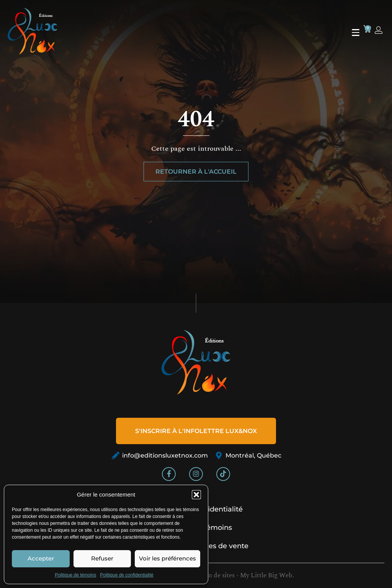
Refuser (102, 558)
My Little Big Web (266, 575)
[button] (196, 495)
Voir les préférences (167, 558)
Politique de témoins (75, 575)
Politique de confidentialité (127, 575)
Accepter (41, 558)
